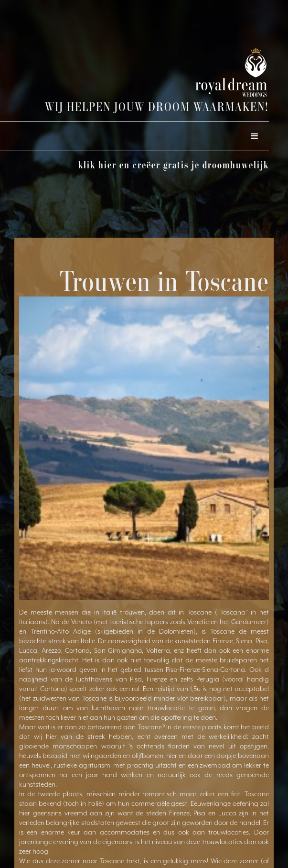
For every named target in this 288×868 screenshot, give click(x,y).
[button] (255, 136)
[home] (204, 72)
